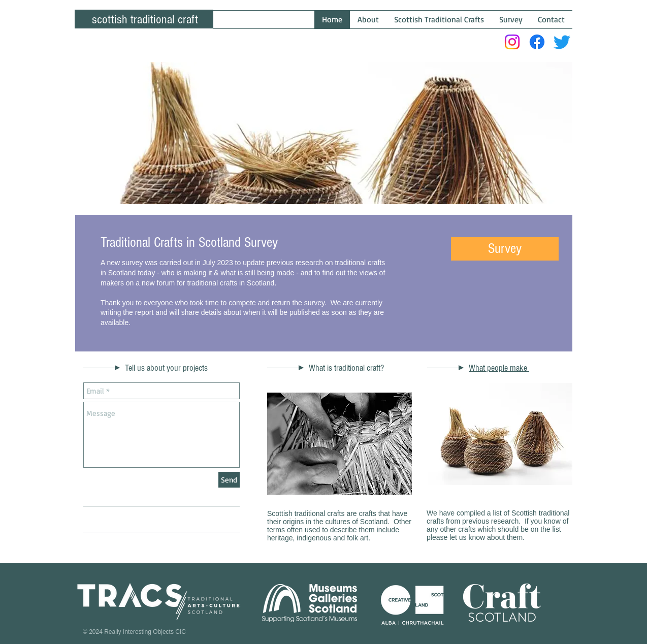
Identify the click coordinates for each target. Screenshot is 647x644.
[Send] (229, 480)
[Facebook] (537, 42)
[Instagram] (512, 42)
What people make (499, 368)
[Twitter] (562, 42)
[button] (505, 249)
